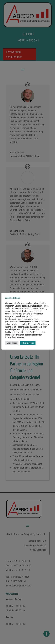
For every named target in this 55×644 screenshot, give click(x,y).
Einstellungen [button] (12, 343)
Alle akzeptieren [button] (28, 343)
